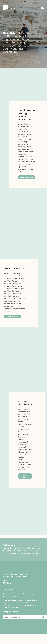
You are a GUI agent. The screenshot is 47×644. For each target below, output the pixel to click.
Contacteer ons (16, 594)
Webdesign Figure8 (29, 594)
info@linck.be (9, 550)
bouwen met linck (26, 177)
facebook (14, 553)
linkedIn (36, 553)
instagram (26, 553)
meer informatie (25, 476)
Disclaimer (7, 594)
